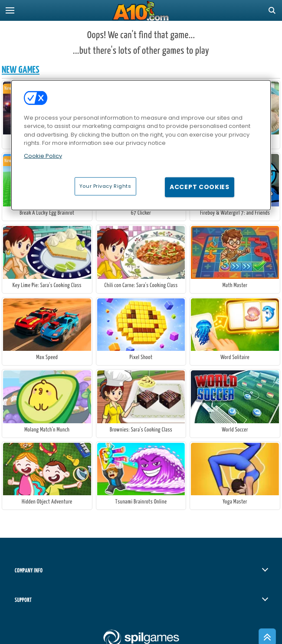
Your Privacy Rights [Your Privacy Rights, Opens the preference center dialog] (105, 186)
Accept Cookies (200, 187)
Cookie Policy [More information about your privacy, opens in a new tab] (43, 155)
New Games (21, 70)
